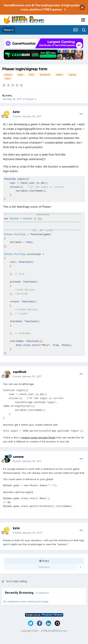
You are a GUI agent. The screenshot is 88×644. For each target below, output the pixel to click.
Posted (27, 116)
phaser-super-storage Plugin (39, 437)
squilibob (20, 372)
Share (44, 561)
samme (18, 457)
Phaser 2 (31, 99)
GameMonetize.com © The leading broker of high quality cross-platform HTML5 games (42, 7)
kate (9, 95)
